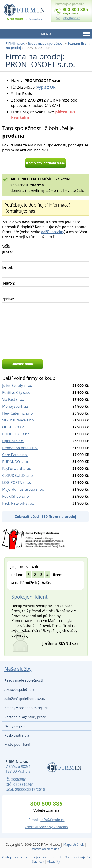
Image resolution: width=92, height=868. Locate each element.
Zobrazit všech (45, 517)
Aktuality (53, 861)
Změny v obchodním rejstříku (28, 708)
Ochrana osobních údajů (46, 849)
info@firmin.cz (52, 820)
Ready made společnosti (46, 43)
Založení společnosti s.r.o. (25, 699)
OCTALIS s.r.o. (14, 427)
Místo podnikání (17, 744)
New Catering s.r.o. (18, 413)
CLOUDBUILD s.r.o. (18, 476)
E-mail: (7, 267)
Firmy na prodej (17, 726)
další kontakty (53, 232)
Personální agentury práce (25, 717)
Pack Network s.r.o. (18, 503)
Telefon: (8, 283)
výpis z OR (46, 87)
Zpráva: (8, 299)
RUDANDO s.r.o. (16, 462)
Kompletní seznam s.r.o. (46, 163)
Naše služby (18, 669)
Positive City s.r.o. (17, 392)
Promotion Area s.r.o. (20, 448)
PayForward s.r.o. (17, 469)
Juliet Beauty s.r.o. (17, 386)
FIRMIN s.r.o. (15, 43)
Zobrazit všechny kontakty (46, 827)
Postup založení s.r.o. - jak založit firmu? (31, 857)
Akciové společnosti (20, 689)
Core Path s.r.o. (15, 455)
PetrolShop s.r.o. (16, 496)
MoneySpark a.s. (16, 406)
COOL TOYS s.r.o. (16, 434)
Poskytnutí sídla (17, 735)
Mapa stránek (74, 844)
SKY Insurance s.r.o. (19, 420)
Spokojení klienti (30, 597)
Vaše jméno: (8, 249)
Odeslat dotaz (23, 364)
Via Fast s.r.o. (13, 399)
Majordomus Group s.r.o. (23, 489)
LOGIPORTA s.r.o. (17, 482)
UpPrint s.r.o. (13, 441)
